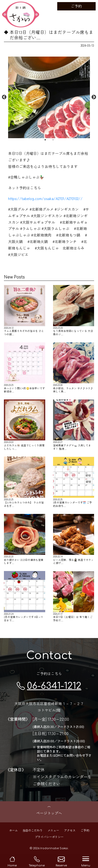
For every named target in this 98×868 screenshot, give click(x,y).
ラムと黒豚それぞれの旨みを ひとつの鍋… (25, 310)
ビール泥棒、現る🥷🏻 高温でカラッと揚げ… (74, 539)
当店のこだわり (33, 830)
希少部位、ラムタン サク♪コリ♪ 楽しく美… (74, 368)
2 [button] (53, 140)
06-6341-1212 (49, 686)
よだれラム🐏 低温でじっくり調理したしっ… (25, 425)
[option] (49, 97)
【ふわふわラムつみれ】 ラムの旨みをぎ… (25, 482)
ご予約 (76, 6)
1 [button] (45, 140)
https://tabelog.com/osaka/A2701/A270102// (45, 198)
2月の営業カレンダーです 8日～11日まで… (25, 596)
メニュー (53, 830)
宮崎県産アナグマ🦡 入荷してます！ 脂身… (74, 425)
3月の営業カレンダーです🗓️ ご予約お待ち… (74, 482)
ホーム (13, 830)
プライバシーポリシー (49, 836)
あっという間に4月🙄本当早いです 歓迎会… (25, 368)
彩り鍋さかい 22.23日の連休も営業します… (25, 539)
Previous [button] (4, 97)
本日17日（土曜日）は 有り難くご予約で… (74, 596)
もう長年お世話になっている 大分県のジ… (74, 310)
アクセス (70, 830)
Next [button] (94, 97)
